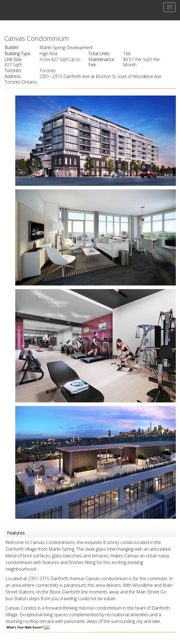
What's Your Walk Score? (28, 627)
